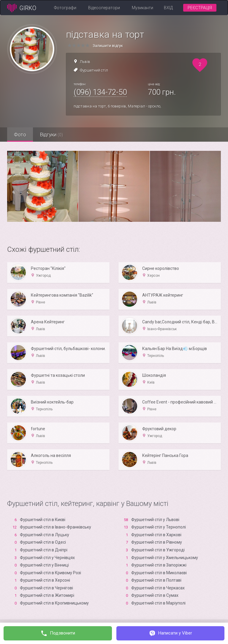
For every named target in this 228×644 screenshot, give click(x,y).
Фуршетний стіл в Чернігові (46, 588)
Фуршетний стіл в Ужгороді (158, 550)
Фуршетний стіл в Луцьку (45, 535)
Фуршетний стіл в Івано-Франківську (56, 527)
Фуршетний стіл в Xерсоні (45, 580)
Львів (85, 62)
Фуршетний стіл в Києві (43, 520)
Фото (21, 135)
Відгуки (53, 135)
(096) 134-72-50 (100, 92)
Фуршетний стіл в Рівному (157, 542)
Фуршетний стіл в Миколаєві (159, 573)
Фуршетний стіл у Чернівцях (47, 558)
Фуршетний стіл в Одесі (43, 542)
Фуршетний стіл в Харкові (156, 535)
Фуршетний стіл (94, 70)
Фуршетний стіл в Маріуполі (158, 603)
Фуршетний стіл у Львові (155, 520)
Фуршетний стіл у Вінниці (44, 565)
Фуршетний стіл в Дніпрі (44, 550)
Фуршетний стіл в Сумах (155, 595)
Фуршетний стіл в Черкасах (158, 588)
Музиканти (142, 8)
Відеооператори (104, 8)
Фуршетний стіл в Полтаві (156, 580)
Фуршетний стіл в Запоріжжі (159, 565)
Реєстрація (200, 8)
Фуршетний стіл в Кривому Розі (50, 573)
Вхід (168, 8)
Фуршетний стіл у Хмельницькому (165, 558)
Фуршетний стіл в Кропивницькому (54, 603)
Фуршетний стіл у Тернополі (159, 527)
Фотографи (65, 8)
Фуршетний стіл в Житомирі (47, 595)
